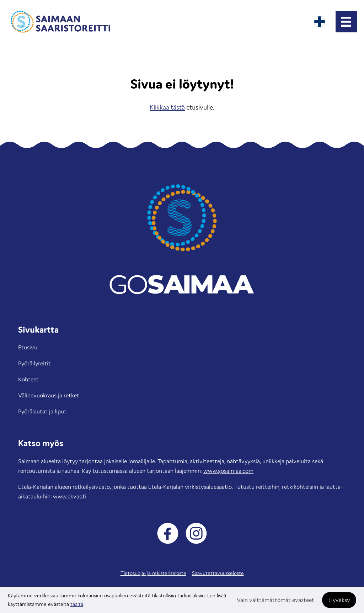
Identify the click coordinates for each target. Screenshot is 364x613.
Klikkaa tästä (167, 107)
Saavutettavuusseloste (218, 573)
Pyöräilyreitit (34, 363)
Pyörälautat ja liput (42, 411)
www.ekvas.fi (69, 496)
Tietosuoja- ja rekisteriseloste (153, 573)
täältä (77, 604)
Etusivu (28, 347)
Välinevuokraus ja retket (49, 395)
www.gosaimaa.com (228, 471)
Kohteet (28, 379)
